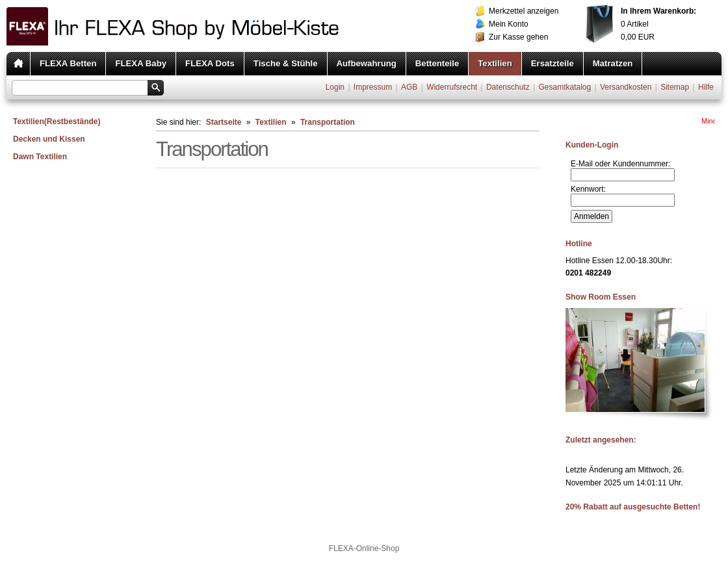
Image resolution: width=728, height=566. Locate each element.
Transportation (328, 122)
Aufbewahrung (367, 63)
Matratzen (613, 63)
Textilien (495, 63)
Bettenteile (437, 63)
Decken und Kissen (49, 139)
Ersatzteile (552, 63)
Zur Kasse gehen (518, 37)
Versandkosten (626, 87)
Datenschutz (508, 87)
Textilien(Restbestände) (57, 122)
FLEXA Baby (141, 63)
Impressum (373, 87)
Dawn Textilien (40, 157)
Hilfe (706, 87)
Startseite (224, 122)
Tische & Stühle (286, 63)
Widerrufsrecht (452, 87)
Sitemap (675, 87)
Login (335, 87)
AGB (409, 87)
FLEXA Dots (210, 63)
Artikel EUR (658, 24)
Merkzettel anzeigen (524, 11)
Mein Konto (509, 24)
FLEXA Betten (68, 63)
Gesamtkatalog (565, 87)
